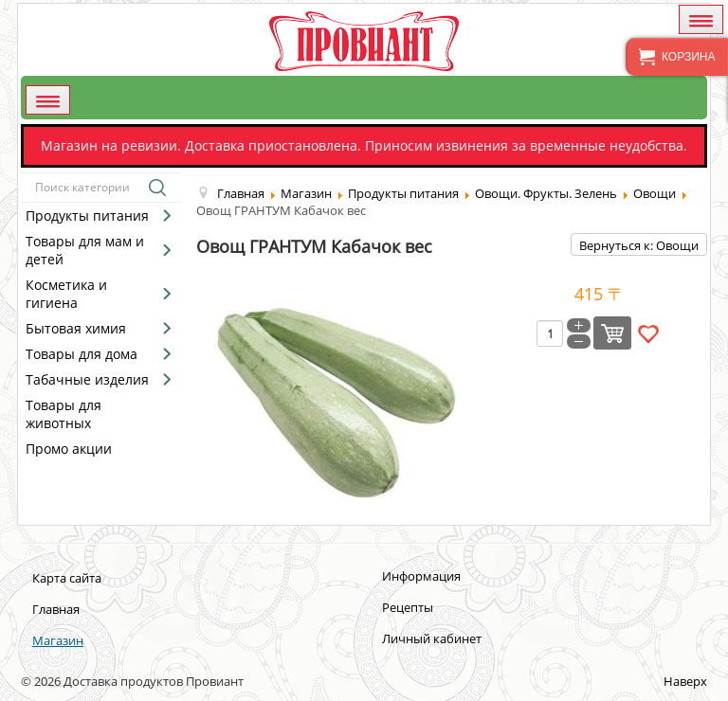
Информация (421, 576)
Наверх (685, 681)
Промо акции (69, 449)
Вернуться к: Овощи (639, 245)
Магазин (58, 640)
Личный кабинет (432, 638)
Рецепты (408, 607)
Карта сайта (67, 578)
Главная (56, 609)
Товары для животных (64, 414)
